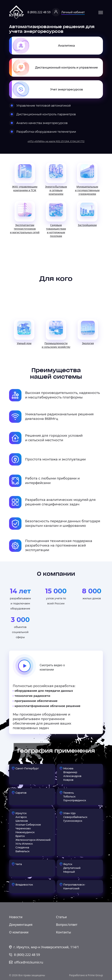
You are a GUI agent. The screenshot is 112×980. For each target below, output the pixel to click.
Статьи (61, 917)
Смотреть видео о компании (39, 667)
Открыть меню (101, 13)
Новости (16, 917)
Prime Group (95, 975)
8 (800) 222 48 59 (39, 12)
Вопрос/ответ (67, 925)
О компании (19, 932)
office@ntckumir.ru (29, 962)
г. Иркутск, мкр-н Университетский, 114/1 (46, 947)
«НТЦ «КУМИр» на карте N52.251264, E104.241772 (56, 141)
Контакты (64, 932)
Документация (21, 925)
